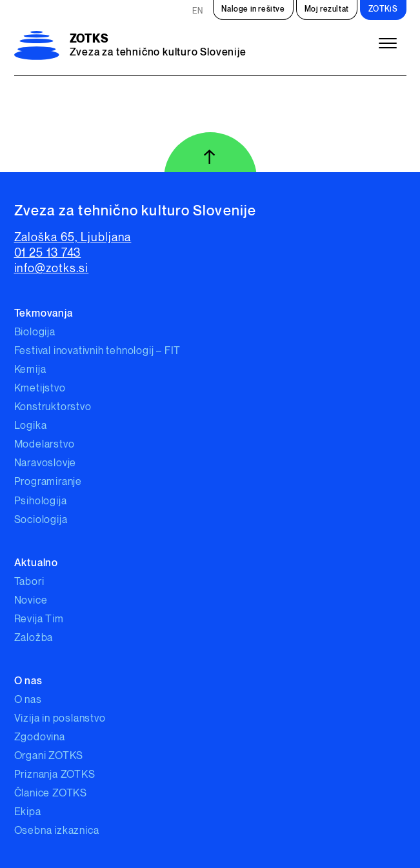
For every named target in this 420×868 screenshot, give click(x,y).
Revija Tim (39, 619)
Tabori (29, 582)
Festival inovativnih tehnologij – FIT (98, 351)
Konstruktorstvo (53, 407)
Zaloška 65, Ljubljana (73, 238)
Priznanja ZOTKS (55, 775)
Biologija (35, 332)
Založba (34, 638)
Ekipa (28, 812)
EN (197, 11)
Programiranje (48, 482)
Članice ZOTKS (51, 794)
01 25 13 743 (48, 253)
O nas (28, 700)
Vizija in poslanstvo (60, 719)
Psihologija (41, 501)
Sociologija (41, 520)
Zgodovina (40, 737)
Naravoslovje (45, 463)
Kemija (30, 370)
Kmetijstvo (40, 389)
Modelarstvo (45, 445)
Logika (31, 426)
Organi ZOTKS (49, 756)
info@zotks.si (52, 269)
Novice (31, 601)
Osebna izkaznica (57, 831)
